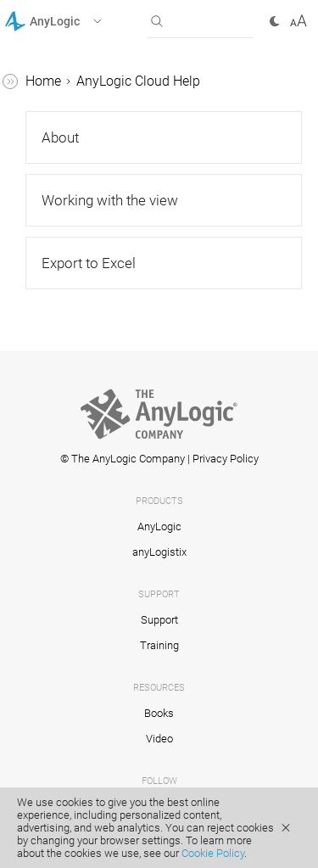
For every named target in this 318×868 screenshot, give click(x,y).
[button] (75, 21)
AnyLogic (159, 526)
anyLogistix (159, 552)
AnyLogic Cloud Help (138, 81)
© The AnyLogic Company (123, 459)
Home (43, 81)
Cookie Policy (213, 853)
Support (159, 620)
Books (159, 713)
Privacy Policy (226, 459)
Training (159, 645)
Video (159, 739)
